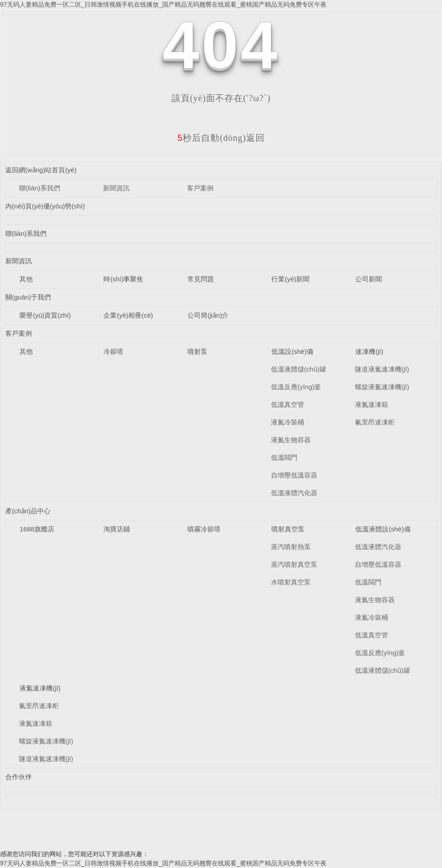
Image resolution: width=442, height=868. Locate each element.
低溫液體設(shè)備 (383, 529)
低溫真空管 (288, 404)
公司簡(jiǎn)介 (208, 315)
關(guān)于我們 (28, 297)
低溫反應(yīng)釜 (296, 387)
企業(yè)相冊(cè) (128, 315)
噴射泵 (197, 351)
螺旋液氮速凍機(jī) (382, 387)
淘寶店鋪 (117, 529)
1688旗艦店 (37, 529)
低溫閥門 (284, 457)
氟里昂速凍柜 (375, 422)
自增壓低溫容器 (294, 475)
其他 (26, 279)
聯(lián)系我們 (40, 188)
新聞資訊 (116, 188)
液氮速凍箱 (372, 404)
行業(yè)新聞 (290, 279)
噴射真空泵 (288, 529)
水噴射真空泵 (291, 582)
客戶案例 (200, 188)
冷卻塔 (113, 351)
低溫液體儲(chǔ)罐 (299, 369)
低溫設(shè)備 (292, 351)
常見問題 (201, 279)
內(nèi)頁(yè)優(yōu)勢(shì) (45, 206)
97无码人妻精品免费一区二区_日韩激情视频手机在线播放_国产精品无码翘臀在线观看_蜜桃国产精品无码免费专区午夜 (163, 4)
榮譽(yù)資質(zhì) (45, 315)
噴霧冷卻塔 (204, 529)
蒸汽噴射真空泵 (294, 564)
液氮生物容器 (291, 440)
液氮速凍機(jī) (40, 688)
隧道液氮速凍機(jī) (382, 369)
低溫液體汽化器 (294, 493)
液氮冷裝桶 (288, 422)
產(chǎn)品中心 (28, 511)
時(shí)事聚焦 (123, 279)
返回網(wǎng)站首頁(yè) (41, 170)
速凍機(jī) (369, 351)
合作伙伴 (19, 777)
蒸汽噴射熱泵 (291, 547)
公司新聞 (369, 279)
